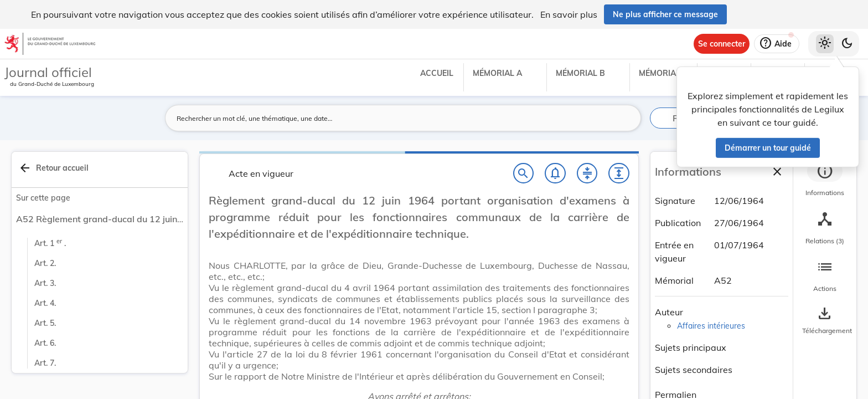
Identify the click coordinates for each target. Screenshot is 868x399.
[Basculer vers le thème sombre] (847, 44)
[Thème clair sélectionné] (825, 44)
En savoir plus (569, 14)
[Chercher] (524, 173)
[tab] (825, 180)
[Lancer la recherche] (626, 118)
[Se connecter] (722, 44)
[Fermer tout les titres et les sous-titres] (587, 173)
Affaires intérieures (711, 326)
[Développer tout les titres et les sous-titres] (619, 173)
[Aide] (777, 44)
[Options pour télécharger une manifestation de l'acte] (825, 321)
